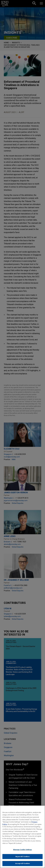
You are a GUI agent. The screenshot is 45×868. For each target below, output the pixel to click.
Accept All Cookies (22, 863)
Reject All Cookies (22, 857)
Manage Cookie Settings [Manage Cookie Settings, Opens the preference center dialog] (23, 850)
